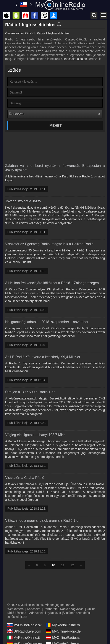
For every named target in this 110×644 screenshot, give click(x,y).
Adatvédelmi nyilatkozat (45, 613)
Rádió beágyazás (72, 609)
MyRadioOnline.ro (63, 625)
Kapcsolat (34, 609)
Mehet (56, 126)
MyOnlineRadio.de (63, 631)
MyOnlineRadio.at (63, 638)
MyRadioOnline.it (24, 638)
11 (63, 565)
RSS (24, 617)
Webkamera (15, 609)
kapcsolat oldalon (75, 59)
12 (72, 565)
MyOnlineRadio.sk (24, 625)
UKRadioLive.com (24, 631)
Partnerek (50, 609)
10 (53, 565)
